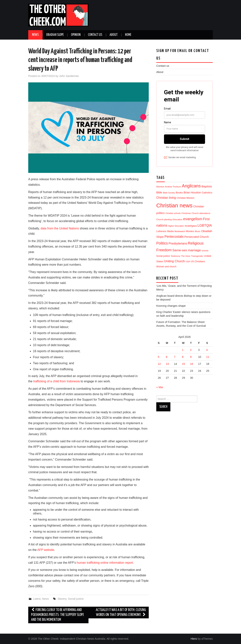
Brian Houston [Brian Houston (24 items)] (192, 192)
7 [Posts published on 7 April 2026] (175, 357)
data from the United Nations (60, 228)
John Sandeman (69, 76)
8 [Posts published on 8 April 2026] (183, 357)
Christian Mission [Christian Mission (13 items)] (185, 198)
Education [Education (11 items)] (177, 219)
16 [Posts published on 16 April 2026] (191, 364)
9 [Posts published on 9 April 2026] (191, 357)
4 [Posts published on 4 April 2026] (207, 350)
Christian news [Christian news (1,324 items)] (174, 205)
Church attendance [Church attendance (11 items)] (201, 213)
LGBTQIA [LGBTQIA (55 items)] (205, 225)
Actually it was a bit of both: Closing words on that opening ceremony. (121, 612)
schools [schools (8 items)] (205, 251)
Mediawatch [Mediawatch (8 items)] (180, 231)
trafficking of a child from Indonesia (57, 381)
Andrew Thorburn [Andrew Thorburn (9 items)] (173, 187)
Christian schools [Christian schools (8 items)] (173, 213)
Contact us (95, 35)
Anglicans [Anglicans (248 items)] (191, 186)
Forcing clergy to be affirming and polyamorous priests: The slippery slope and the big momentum (58, 615)
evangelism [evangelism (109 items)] (193, 219)
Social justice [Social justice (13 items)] (163, 256)
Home (128, 35)
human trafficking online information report (105, 563)
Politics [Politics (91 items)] (162, 243)
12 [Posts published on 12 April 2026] (159, 364)
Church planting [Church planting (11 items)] (164, 219)
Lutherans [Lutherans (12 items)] (161, 231)
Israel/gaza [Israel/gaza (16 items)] (191, 226)
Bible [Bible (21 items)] (159, 192)
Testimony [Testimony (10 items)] (175, 256)
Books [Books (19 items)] (179, 193)
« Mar (160, 387)
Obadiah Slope (55, 35)
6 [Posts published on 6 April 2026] (167, 357)
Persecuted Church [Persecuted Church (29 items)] (197, 237)
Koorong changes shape (171, 306)
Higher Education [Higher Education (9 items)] (176, 226)
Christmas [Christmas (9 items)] (186, 213)
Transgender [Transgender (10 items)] (197, 256)
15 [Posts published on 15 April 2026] (184, 364)
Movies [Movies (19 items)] (190, 231)
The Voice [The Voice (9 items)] (186, 256)
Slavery (62, 599)
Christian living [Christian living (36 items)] (166, 198)
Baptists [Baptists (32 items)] (207, 186)
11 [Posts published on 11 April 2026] (208, 357)
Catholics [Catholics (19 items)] (207, 193)
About (114, 35)
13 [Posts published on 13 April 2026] (167, 364)
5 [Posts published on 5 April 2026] (159, 357)
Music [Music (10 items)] (198, 231)
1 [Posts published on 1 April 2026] (183, 350)
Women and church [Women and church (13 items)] (166, 267)
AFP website (46, 550)
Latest (37, 599)
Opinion (76, 35)
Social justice (76, 599)
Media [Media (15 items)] (170, 231)
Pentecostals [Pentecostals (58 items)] (174, 237)
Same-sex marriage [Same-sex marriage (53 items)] (186, 250)
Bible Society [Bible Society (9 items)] (169, 193)
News (35, 35)
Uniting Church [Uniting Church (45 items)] (174, 261)
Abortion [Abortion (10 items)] (160, 187)
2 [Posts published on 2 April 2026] (191, 350)
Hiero (194, 639)
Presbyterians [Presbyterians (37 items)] (178, 243)
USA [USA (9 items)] (188, 261)
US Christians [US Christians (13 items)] (198, 261)
